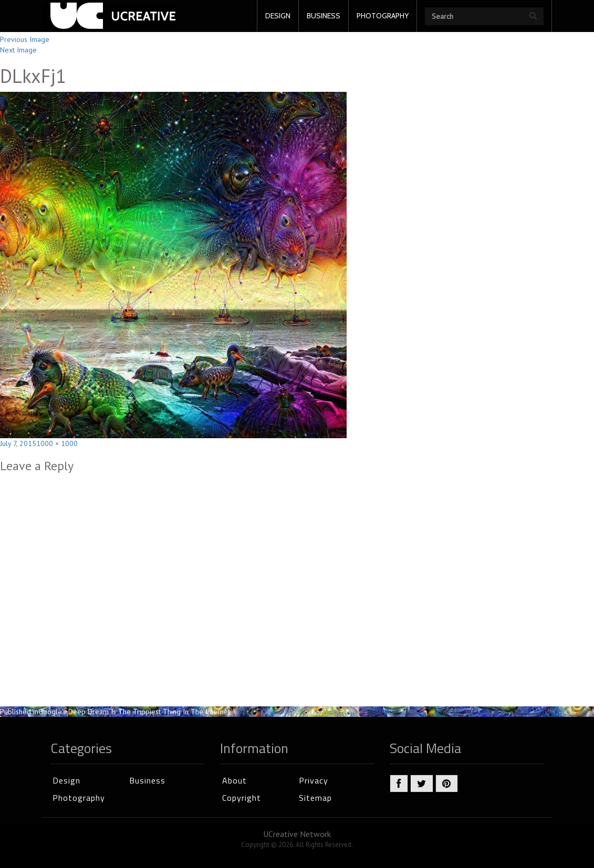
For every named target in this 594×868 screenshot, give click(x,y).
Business (147, 780)
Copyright (242, 798)
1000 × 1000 (57, 443)
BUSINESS (324, 16)
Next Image (18, 50)
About (235, 780)
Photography (79, 798)
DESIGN (278, 16)
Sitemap (315, 798)
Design (66, 780)
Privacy (314, 780)
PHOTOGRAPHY (383, 16)
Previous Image (25, 39)
